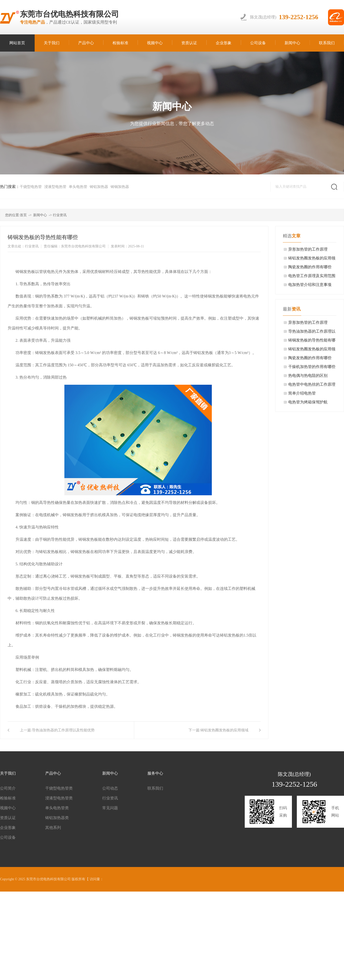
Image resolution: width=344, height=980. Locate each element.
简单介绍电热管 (302, 393)
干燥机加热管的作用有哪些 (312, 367)
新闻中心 (40, 215)
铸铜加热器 (120, 187)
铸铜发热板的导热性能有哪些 (312, 341)
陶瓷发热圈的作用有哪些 (310, 267)
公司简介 (8, 788)
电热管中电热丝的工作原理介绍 (312, 386)
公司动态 (110, 788)
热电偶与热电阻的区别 (308, 376)
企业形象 (8, 828)
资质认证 (8, 818)
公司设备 (8, 837)
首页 (23, 215)
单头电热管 (78, 187)
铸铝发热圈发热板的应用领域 (224, 730)
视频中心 (8, 808)
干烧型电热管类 (59, 788)
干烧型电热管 (31, 187)
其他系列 (53, 828)
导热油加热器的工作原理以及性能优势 (63, 730)
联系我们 (155, 788)
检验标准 (8, 798)
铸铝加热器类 (57, 818)
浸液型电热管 (55, 187)
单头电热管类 (57, 808)
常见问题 (110, 808)
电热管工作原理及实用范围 (312, 276)
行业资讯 (60, 215)
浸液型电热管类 (59, 798)
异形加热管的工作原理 (308, 249)
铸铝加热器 (99, 187)
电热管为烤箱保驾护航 (308, 402)
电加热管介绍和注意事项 (310, 285)
